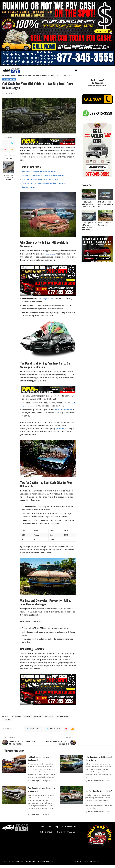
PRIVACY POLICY (93, 861)
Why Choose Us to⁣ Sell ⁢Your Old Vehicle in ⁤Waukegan (40, 172)
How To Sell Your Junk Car (66, 832)
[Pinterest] (5, 150)
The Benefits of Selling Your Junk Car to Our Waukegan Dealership (45, 175)
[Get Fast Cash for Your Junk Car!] (71, 795)
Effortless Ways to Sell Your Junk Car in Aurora (99, 758)
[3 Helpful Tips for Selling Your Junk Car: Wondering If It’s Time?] (89, 194)
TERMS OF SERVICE (79, 861)
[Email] (12, 150)
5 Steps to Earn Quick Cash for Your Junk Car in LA (105, 204)
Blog (56, 827)
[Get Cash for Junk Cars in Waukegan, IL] (14, 764)
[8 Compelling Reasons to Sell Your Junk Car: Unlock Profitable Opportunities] (89, 215)
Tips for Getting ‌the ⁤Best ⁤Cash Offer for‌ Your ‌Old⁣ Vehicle (42, 179)
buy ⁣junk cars (34, 151)
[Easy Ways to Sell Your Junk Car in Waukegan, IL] (14, 795)
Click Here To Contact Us (97, 86)
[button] (76, 70)
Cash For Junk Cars (46, 832)
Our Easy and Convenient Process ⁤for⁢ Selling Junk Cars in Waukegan (46, 183)
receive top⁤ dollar (63, 428)
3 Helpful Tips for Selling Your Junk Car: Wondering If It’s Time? (89, 204)
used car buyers (63, 716)
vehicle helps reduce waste (65, 410)
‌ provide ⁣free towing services (32, 406)
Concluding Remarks (29, 187)
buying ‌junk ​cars (50, 254)
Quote (49, 827)
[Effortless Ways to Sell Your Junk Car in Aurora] (71, 764)
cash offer (28, 716)
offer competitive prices (47, 299)
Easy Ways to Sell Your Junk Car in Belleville (8, 177)
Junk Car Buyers (35, 781)
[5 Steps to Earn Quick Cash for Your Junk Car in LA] (106, 194)
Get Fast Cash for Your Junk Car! (97, 791)
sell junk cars (50, 716)
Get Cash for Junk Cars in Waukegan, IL (41, 758)
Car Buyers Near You (10, 80)
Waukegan (7, 719)
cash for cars (17, 716)
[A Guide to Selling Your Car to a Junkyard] (106, 215)
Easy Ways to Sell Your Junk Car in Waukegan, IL (41, 790)
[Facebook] (5, 143)
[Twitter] (12, 143)
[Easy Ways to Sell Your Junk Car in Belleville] (8, 167)
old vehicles (39, 716)
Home (42, 827)
